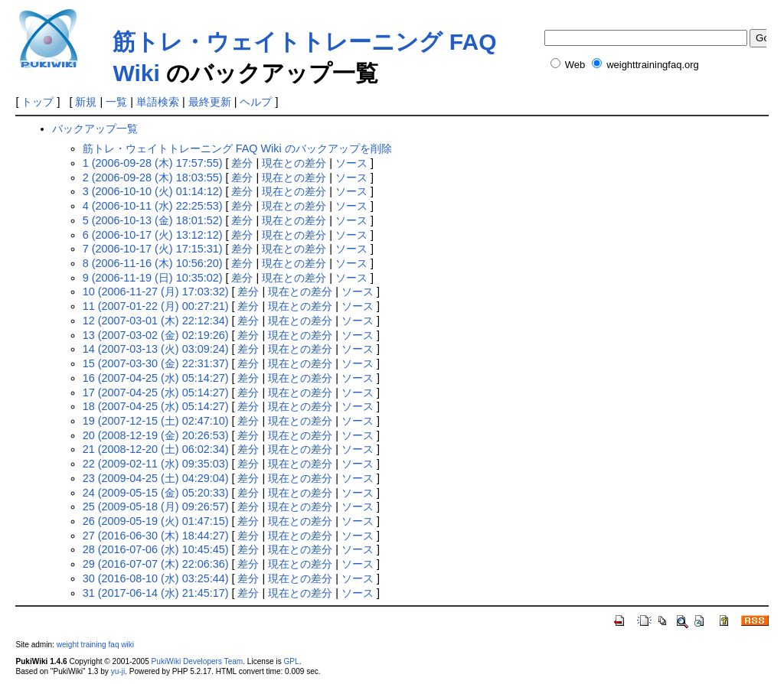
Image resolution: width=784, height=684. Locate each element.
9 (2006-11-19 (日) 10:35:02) (153, 278)
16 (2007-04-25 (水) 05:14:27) (156, 378)
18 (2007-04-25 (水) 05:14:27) (156, 406)
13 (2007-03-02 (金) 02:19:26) (156, 335)
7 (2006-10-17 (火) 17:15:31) (153, 249)
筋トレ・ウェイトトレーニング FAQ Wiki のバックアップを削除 (237, 148)
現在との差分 (294, 163)
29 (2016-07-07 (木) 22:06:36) (156, 564)
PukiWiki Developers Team (198, 661)
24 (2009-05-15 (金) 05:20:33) (156, 493)
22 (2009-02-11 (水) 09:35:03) (156, 464)
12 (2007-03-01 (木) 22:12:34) (156, 321)
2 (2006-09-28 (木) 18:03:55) (153, 178)
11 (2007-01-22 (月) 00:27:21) (156, 306)
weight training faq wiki (95, 645)
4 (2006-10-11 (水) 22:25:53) (153, 206)
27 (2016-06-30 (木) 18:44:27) (156, 536)
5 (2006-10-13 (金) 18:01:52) (153, 220)
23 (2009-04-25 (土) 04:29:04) (156, 478)
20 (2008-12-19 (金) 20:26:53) (156, 435)
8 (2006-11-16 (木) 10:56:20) (153, 263)
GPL (291, 661)
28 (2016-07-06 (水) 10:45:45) (156, 549)
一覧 (116, 102)
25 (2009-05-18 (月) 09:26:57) (156, 506)
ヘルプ (256, 102)
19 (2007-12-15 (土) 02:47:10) (156, 421)
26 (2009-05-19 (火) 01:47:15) (156, 521)
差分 (242, 163)
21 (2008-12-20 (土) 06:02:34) (156, 449)
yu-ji (118, 671)
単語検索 (158, 102)
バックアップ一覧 (95, 129)
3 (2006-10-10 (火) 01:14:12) (153, 191)
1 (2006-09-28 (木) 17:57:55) (153, 163)
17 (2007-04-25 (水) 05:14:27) (156, 392)
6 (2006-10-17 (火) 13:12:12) (153, 235)
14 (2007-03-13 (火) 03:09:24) (156, 349)
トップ (38, 102)
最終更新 (210, 102)
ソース (351, 163)
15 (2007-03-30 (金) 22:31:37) (156, 363)
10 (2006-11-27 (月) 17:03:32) (156, 292)
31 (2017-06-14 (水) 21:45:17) (156, 593)
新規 (86, 102)
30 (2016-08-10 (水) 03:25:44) (156, 578)
